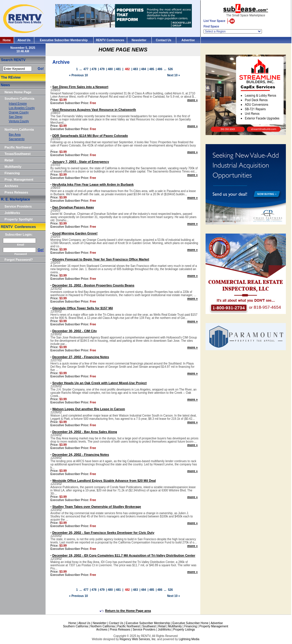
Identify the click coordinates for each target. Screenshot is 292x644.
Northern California (19, 130)
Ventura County (19, 121)
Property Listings (184, 630)
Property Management (214, 626)
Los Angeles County (22, 108)
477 (86, 69)
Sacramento (17, 139)
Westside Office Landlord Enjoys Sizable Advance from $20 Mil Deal (104, 481)
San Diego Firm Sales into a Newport (80, 87)
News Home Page (18, 92)
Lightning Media (189, 639)
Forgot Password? (19, 260)
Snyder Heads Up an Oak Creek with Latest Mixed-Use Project (99, 383)
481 (118, 69)
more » (192, 100)
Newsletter (139, 40)
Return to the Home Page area (125, 611)
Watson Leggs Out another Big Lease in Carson (89, 409)
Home (7, 40)
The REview (11, 77)
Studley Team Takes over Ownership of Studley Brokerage (97, 507)
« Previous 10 (78, 75)
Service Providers (18, 206)
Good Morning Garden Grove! (75, 233)
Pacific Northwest (18, 147)
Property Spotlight (19, 219)
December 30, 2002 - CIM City (75, 331)
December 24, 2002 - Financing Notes (81, 455)
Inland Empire (18, 104)
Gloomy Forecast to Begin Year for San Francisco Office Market (101, 259)
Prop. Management (19, 179)
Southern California (20, 99)
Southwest (149, 626)
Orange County (19, 112)
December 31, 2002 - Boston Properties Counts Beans (93, 285)
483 (136, 69)
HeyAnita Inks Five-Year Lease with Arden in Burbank (93, 184)
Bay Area (15, 135)
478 (94, 69)
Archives (11, 186)
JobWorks (12, 213)
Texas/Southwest (18, 154)
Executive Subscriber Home (190, 623)
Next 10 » (173, 75)
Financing (12, 173)
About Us (24, 40)
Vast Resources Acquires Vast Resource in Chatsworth (94, 110)
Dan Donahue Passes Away (73, 207)
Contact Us (164, 40)
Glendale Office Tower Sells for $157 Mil (83, 308)
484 (144, 69)
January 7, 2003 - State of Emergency (81, 162)
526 (170, 69)
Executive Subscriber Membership (64, 40)
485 (152, 69)
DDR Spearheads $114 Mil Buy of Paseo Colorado (90, 136)
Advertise (188, 40)
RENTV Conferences (110, 40)
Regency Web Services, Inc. (138, 639)
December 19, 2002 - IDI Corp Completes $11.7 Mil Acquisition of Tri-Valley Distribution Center (124, 555)
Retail (9, 160)
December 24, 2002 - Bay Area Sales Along (85, 432)
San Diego (16, 117)
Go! (41, 69)
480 (110, 69)
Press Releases (16, 192)
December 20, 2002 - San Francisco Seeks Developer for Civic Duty (103, 533)
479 (102, 69)
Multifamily (13, 167)
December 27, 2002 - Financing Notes (81, 357)
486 (160, 69)
